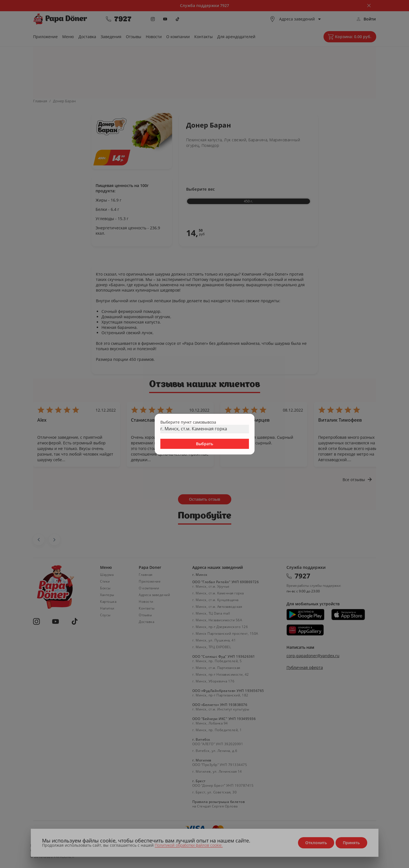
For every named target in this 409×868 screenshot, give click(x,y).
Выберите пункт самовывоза (188, 422)
